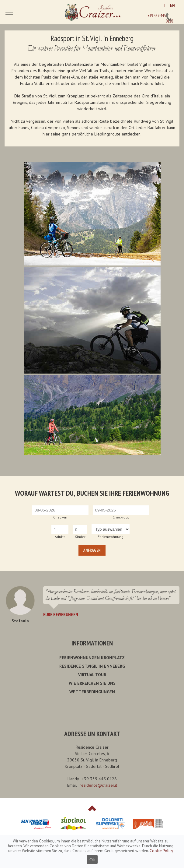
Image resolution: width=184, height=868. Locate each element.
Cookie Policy (161, 851)
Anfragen (92, 550)
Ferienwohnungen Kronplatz (92, 658)
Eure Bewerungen (61, 615)
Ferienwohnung (111, 537)
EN (172, 5)
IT (164, 5)
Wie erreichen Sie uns (92, 683)
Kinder (80, 537)
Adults (60, 537)
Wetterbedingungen (92, 692)
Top (92, 808)
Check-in (60, 517)
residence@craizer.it (98, 785)
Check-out (121, 517)
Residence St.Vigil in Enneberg (92, 666)
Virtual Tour (92, 675)
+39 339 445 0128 (169, 17)
